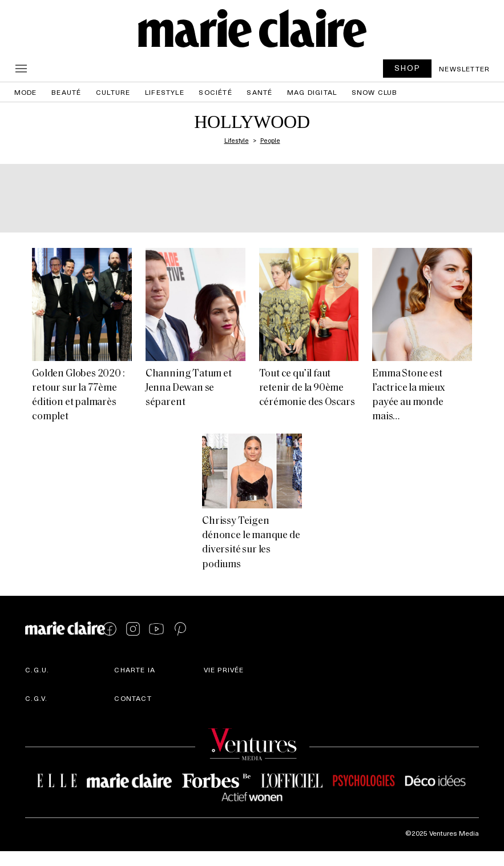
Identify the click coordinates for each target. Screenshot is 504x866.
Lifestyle (165, 92)
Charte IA (135, 669)
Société (215, 92)
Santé (259, 92)
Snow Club (375, 92)
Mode (26, 92)
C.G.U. (37, 669)
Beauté (66, 92)
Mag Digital (312, 92)
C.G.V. (36, 698)
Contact (133, 698)
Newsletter (464, 69)
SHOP (408, 68)
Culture (113, 92)
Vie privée (224, 669)
